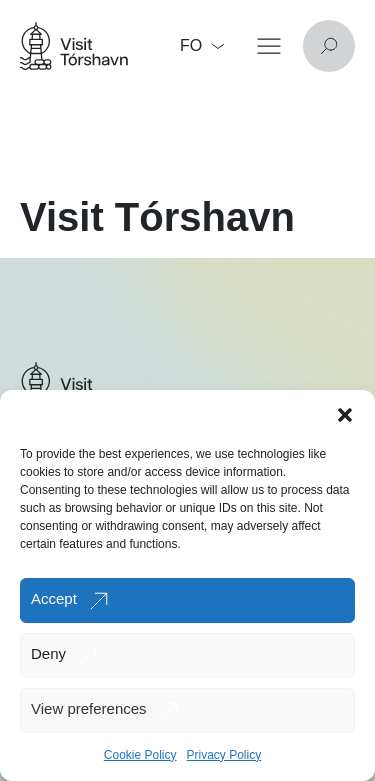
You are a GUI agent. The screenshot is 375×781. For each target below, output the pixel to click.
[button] (345, 415)
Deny (48, 653)
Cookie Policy (140, 755)
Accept (54, 598)
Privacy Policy (224, 755)
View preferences (89, 708)
